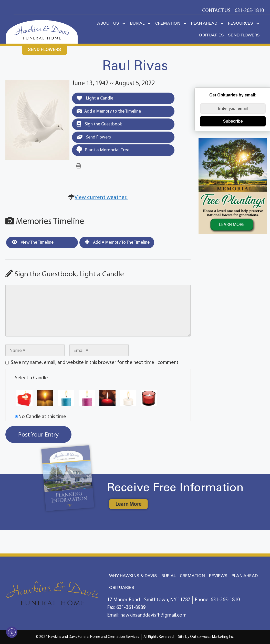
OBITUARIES (211, 35)
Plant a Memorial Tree (103, 150)
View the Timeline (33, 242)
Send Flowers (94, 137)
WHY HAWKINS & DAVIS (133, 576)
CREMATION (171, 24)
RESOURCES (244, 24)
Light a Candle (95, 98)
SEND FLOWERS (244, 35)
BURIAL (141, 24)
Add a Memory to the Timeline (109, 111)
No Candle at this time (42, 417)
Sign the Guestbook (99, 124)
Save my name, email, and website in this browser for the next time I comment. (95, 363)
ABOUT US (111, 24)
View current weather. (101, 198)
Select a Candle (31, 378)
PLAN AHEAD (207, 24)
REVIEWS (218, 576)
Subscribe (233, 121)
